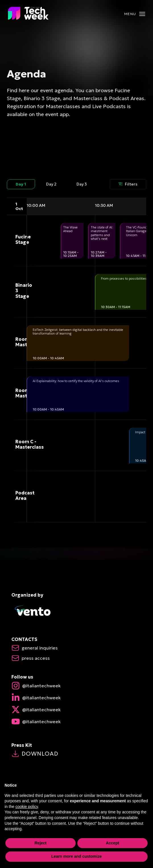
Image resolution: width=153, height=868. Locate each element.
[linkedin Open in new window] (77, 698)
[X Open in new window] (77, 710)
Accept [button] (112, 845)
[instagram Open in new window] (77, 686)
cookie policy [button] (27, 808)
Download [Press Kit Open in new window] (35, 754)
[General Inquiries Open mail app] (40, 648)
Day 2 (51, 184)
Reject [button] (40, 845)
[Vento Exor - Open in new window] (77, 611)
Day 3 (82, 184)
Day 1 (21, 184)
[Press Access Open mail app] (36, 658)
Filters (128, 184)
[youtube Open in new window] (77, 721)
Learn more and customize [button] (76, 858)
